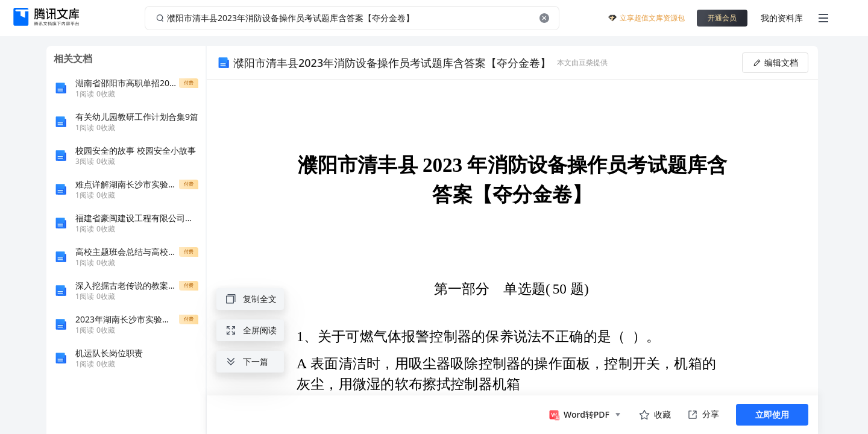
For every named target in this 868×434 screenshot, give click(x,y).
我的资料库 (782, 18)
